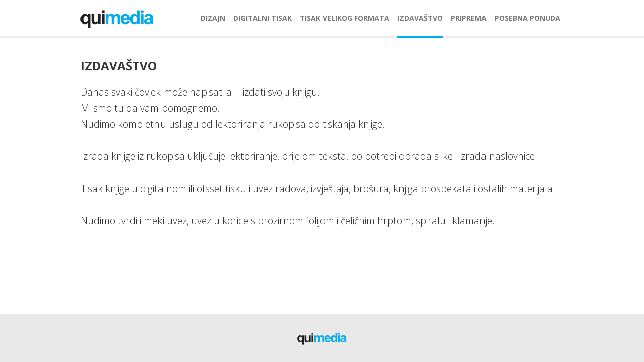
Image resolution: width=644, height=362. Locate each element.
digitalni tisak (263, 18)
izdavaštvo (420, 18)
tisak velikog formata (345, 18)
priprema (469, 18)
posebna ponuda (528, 18)
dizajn (213, 18)
